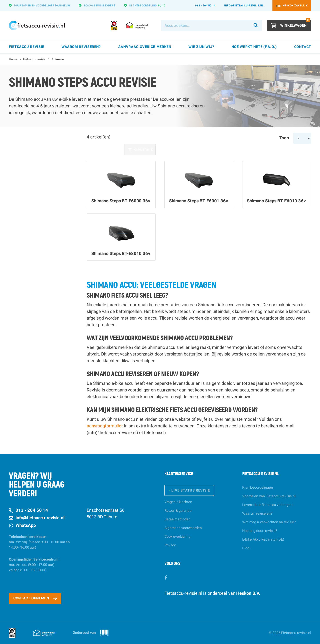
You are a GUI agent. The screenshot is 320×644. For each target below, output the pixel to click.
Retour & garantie (178, 511)
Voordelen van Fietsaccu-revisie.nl (269, 496)
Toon (284, 138)
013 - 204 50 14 (205, 6)
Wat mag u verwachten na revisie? (269, 522)
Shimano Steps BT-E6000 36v (121, 201)
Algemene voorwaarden (183, 528)
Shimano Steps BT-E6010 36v (276, 201)
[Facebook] (166, 578)
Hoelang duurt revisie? (260, 531)
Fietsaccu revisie (34, 59)
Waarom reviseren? (257, 514)
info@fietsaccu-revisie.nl (244, 6)
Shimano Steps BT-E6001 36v (199, 201)
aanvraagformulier (105, 426)
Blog (246, 548)
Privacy (170, 545)
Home (13, 59)
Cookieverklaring (177, 537)
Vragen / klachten (178, 502)
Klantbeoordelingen (258, 488)
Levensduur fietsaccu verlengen (267, 505)
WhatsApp (22, 525)
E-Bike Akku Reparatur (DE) (263, 539)
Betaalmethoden (177, 519)
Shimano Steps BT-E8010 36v (121, 254)
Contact (303, 47)
